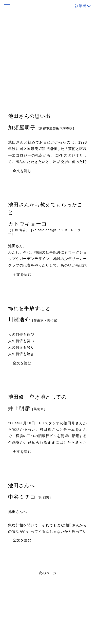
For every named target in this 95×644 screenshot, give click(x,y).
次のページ (48, 573)
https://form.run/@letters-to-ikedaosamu (35, 79)
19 (77, 100)
